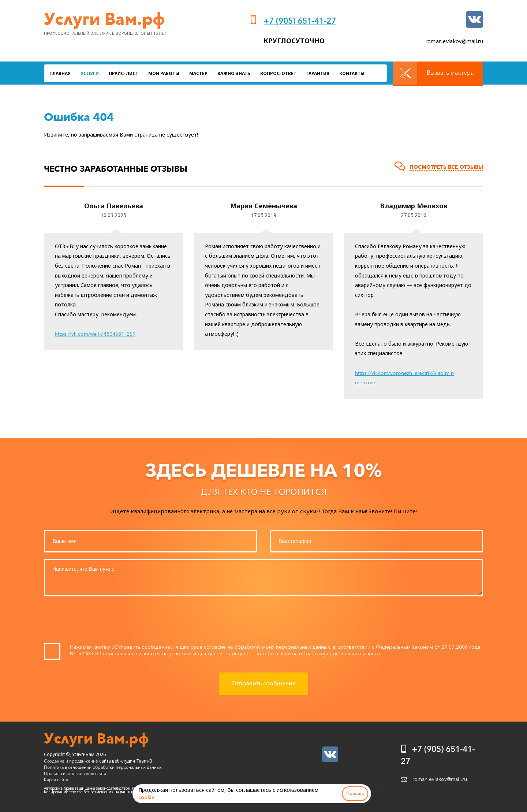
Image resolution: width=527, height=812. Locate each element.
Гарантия (318, 73)
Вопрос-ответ (278, 73)
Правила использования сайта (75, 773)
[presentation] (263, 622)
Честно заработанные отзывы (116, 169)
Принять (355, 794)
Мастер (198, 73)
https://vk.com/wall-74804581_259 (95, 334)
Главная (60, 73)
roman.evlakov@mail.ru (454, 41)
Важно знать (234, 73)
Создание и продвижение (71, 761)
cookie (146, 797)
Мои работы (164, 73)
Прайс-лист (124, 73)
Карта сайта (56, 780)
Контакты (352, 73)
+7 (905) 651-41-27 (300, 21)
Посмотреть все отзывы (446, 167)
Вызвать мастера (450, 72)
